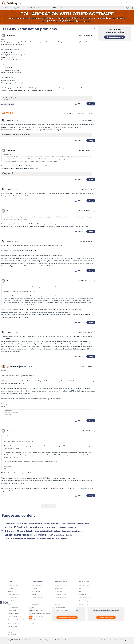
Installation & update (67, 527)
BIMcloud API (83, 595)
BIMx (9, 604)
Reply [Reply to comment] (91, 141)
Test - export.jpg (9, 98)
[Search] (36, 3)
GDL (80, 588)
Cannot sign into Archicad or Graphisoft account (29, 535)
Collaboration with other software (75, 523)
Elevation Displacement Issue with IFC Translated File (31, 523)
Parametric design (13, 610)
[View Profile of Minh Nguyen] (14, 366)
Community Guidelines (65, 640)
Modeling (11, 591)
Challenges (58, 588)
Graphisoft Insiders (61, 595)
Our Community (12, 626)
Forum (74, 3)
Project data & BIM (13, 607)
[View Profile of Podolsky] (10, 121)
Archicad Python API (85, 598)
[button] (76, 104)
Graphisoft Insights (61, 585)
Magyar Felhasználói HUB (63, 610)
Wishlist (57, 604)
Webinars (58, 601)
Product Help (115, 3)
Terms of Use (53, 640)
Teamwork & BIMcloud (14, 617)
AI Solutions (59, 591)
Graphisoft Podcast (61, 598)
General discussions (14, 623)
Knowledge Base (83, 3)
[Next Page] (54, 506)
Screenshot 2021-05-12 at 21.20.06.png (16, 134)
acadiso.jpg (8, 173)
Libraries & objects (13, 595)
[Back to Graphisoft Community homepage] (10, 3)
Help (127, 3)
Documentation (12, 598)
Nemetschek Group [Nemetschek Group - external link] (120, 640)
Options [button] (129, 8)
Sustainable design (13, 614)
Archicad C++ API (84, 585)
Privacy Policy (44, 640)
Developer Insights (84, 601)
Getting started (36, 591)
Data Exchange (9, 104)
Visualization (11, 601)
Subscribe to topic (116, 37)
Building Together (94, 3)
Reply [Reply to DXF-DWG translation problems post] (91, 104)
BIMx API (81, 591)
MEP (33, 623)
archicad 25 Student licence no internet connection (30, 527)
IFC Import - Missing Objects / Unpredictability (28, 531)
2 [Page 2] (50, 506)
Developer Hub (106, 3)
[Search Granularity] (46, 3)
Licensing (11, 588)
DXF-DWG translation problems (20, 539)
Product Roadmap (60, 607)
